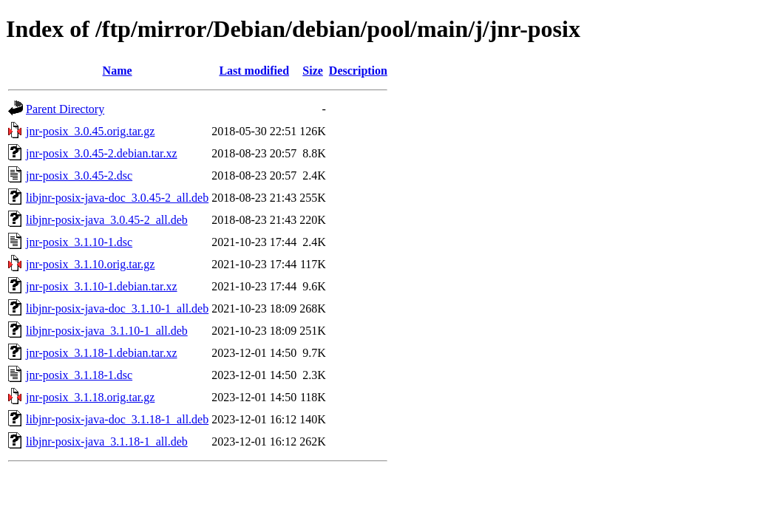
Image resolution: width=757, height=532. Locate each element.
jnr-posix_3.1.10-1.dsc (79, 242)
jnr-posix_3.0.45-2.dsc (79, 175)
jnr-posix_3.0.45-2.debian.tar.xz (102, 153)
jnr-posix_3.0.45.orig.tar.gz (90, 131)
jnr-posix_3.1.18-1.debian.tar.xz (102, 353)
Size (313, 71)
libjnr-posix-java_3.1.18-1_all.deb (107, 441)
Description (358, 71)
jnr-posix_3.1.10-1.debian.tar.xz (102, 286)
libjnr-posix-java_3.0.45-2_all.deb (107, 220)
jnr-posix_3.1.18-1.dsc (79, 375)
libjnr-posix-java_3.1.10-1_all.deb (107, 331)
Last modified (254, 71)
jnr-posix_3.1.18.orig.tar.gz (90, 397)
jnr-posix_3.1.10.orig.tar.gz (90, 264)
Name (118, 71)
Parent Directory (65, 109)
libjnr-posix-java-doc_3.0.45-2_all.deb (117, 198)
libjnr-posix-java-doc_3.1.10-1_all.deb (117, 308)
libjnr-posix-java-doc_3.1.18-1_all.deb (117, 419)
